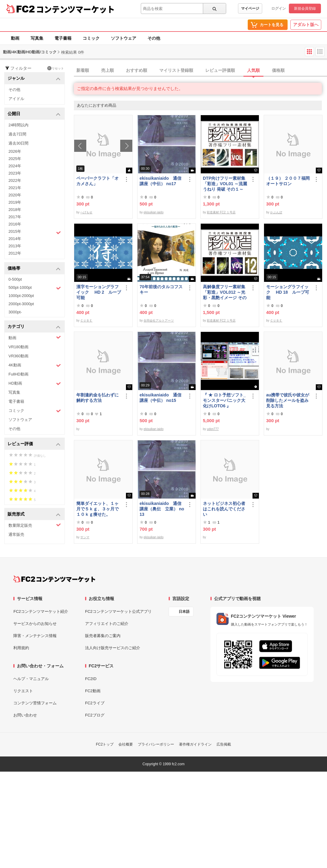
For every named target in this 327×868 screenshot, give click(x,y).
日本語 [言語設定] (184, 612)
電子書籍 (63, 38)
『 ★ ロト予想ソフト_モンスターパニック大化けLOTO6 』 (224, 400)
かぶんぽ (276, 212)
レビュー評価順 (220, 70)
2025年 (15, 159)
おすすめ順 (137, 70)
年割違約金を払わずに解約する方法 (97, 398)
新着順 (83, 70)
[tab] (200, 71)
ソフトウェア (124, 38)
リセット (56, 68)
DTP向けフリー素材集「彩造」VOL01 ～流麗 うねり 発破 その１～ (225, 184)
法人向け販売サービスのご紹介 (113, 648)
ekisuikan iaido (154, 212)
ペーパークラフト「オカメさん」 (97, 181)
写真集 (37, 38)
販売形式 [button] (34, 514)
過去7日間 (17, 134)
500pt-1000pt (35, 288)
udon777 (213, 429)
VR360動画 (18, 356)
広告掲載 (224, 744)
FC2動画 (93, 691)
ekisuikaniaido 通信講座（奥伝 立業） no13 (162, 509)
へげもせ (86, 212)
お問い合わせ (25, 715)
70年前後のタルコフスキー (161, 289)
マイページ (250, 8)
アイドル (16, 99)
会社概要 (126, 744)
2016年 (15, 224)
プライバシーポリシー (156, 744)
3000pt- (15, 312)
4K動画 (35, 365)
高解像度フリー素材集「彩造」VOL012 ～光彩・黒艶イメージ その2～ (225, 292)
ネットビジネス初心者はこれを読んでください (224, 509)
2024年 (15, 166)
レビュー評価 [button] (34, 444)
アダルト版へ (306, 25)
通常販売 (16, 534)
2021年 (15, 188)
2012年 (15, 253)
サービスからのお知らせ (35, 624)
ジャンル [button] (34, 79)
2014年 (15, 239)
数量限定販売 (35, 525)
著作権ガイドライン (195, 744)
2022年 (15, 180)
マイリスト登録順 (176, 70)
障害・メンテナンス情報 (35, 636)
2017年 (15, 217)
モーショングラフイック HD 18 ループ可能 (288, 292)
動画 (15, 38)
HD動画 (35, 384)
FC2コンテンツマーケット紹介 (41, 611)
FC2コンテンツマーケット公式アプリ (118, 611)
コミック (91, 38)
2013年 (15, 246)
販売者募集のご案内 (103, 636)
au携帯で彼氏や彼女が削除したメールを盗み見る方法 (288, 400)
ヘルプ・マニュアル (31, 679)
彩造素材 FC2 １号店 (221, 212)
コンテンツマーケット (75, 9)
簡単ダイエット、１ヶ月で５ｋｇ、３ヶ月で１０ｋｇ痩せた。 (97, 509)
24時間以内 (18, 125)
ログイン (279, 8)
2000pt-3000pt (21, 304)
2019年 (15, 202)
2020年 (15, 195)
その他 (154, 38)
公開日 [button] (34, 114)
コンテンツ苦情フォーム (35, 703)
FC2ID (91, 679)
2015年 (35, 232)
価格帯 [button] (34, 269)
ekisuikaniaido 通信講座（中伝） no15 (160, 398)
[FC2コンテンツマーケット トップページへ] (54, 579)
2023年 (15, 173)
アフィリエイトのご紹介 (107, 624)
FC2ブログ (95, 715)
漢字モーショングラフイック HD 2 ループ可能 (99, 292)
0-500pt (15, 279)
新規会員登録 (305, 8)
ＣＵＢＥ (86, 320)
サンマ (85, 537)
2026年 (15, 151)
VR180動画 (18, 347)
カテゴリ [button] (34, 327)
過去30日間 (18, 143)
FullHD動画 (18, 374)
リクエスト (23, 691)
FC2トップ (105, 744)
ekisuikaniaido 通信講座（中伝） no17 (160, 181)
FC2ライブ (95, 703)
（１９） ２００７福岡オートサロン (288, 181)
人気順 (253, 70)
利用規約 (21, 648)
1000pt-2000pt (21, 296)
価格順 (278, 70)
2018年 (15, 210)
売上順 (107, 70)
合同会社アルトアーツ (159, 320)
